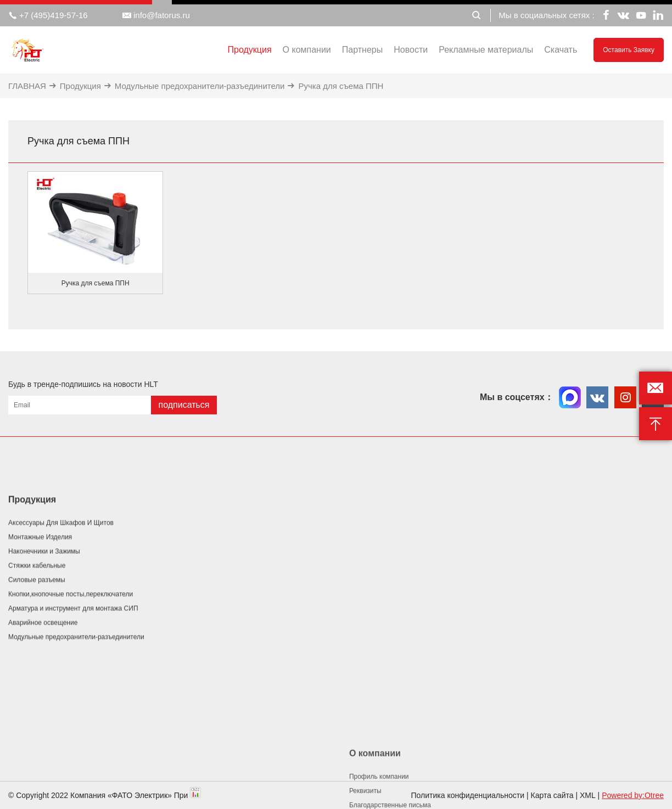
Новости (411, 50)
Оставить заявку (629, 50)
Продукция (250, 50)
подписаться (184, 405)
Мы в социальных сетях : (546, 15)
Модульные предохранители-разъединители (200, 86)
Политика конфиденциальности (468, 795)
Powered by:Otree (633, 795)
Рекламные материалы (486, 50)
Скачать (561, 50)
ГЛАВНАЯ (27, 86)
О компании (307, 50)
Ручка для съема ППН (341, 86)
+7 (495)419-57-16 (48, 15)
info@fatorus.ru (156, 15)
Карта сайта (552, 795)
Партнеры (362, 50)
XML (588, 795)
